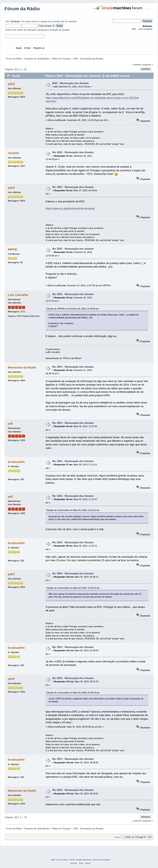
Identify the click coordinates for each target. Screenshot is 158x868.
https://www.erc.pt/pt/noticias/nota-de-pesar (70, 209)
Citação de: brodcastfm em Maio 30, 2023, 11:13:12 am (73, 510)
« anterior (137, 65)
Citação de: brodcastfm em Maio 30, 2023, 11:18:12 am (73, 588)
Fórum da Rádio (22, 9)
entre (34, 21)
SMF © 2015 (69, 860)
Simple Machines (84, 860)
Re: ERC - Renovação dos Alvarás (73, 152)
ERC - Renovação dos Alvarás (71, 83)
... (23, 69)
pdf (10, 424)
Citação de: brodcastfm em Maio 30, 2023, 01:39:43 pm (73, 693)
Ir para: (117, 837)
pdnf (11, 84)
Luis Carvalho (18, 295)
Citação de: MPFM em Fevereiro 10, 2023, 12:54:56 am (73, 309)
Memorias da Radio (22, 367)
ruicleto (13, 153)
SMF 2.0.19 (56, 860)
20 (26, 69)
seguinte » (148, 65)
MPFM (12, 249)
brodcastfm (16, 462)
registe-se (45, 21)
